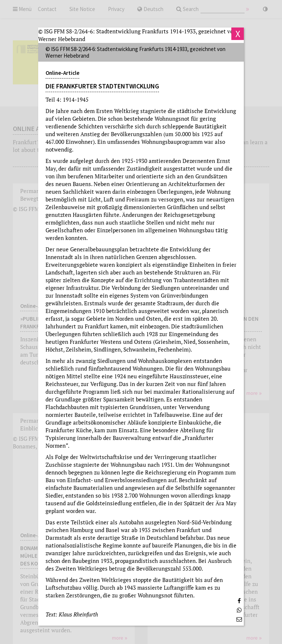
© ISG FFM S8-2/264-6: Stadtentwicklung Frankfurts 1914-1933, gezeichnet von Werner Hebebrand (137, 35)
